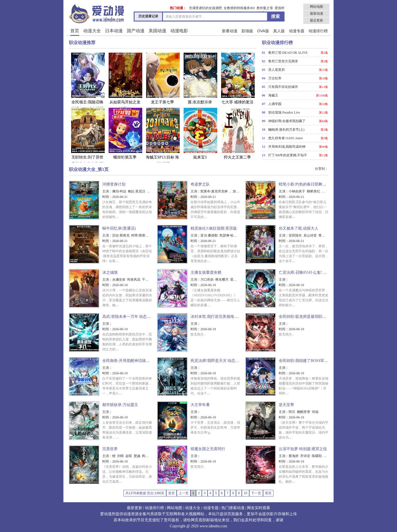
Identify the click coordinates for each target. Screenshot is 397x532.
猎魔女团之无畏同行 (208, 449)
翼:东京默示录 (200, 78)
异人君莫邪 (277, 70)
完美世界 (110, 449)
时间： (107, 197)
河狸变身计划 (114, 184)
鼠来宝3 (200, 133)
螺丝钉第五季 (125, 133)
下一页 (256, 493)
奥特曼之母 (265, 8)
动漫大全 (92, 31)
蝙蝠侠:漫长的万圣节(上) (286, 130)
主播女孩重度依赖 (206, 272)
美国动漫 (157, 31)
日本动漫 (114, 31)
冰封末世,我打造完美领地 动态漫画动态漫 (226, 317)
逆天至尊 (286, 405)
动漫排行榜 (318, 31)
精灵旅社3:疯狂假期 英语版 (214, 228)
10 (246, 493)
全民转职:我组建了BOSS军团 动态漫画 (312, 361)
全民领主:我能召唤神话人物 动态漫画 (87, 81)
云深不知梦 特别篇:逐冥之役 (303, 449)
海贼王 (273, 95)
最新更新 (135, 508)
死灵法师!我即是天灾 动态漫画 (217, 361)
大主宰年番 (200, 405)
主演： (107, 191)
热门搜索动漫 (233, 508)
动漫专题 (297, 31)
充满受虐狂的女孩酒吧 (205, 8)
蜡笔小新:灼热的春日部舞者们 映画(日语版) (316, 184)
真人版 (279, 31)
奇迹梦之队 (200, 184)
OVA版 (263, 31)
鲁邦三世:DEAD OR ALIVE (288, 53)
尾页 (268, 493)
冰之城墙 (110, 272)
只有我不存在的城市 (283, 87)
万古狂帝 (275, 78)
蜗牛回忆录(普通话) (119, 228)
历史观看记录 (148, 16)
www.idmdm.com (213, 526)
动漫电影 (179, 31)
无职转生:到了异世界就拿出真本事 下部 (87, 140)
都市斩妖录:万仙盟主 (120, 405)
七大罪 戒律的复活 (237, 78)
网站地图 (316, 7)
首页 (75, 31)
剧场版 (247, 31)
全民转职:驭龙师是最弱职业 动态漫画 (311, 317)
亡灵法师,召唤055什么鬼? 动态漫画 (309, 272)
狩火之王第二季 (237, 133)
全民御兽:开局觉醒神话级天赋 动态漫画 (136, 361)
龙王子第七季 (162, 78)
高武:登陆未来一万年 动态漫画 (128, 317)
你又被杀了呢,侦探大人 (299, 228)
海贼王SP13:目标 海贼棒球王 (162, 137)
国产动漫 (136, 31)
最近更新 (316, 20)
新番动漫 (230, 31)
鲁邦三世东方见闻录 (283, 61)
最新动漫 (316, 14)
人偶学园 (275, 104)
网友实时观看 (259, 508)
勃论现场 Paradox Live (284, 112)
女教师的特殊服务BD (239, 8)
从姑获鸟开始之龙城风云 (125, 81)
